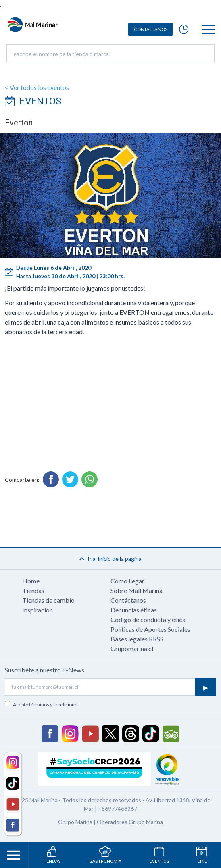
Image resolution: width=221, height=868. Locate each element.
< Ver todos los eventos (37, 87)
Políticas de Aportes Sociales (150, 629)
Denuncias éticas (134, 610)
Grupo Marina (75, 822)
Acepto (46, 705)
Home (31, 581)
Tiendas (33, 590)
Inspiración (38, 610)
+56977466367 (118, 809)
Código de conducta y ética (148, 619)
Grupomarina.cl (132, 648)
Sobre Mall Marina (137, 590)
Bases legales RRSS (137, 639)
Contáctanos (128, 600)
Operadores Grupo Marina (130, 822)
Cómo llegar (127, 581)
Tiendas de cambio (48, 600)
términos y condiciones (54, 705)
